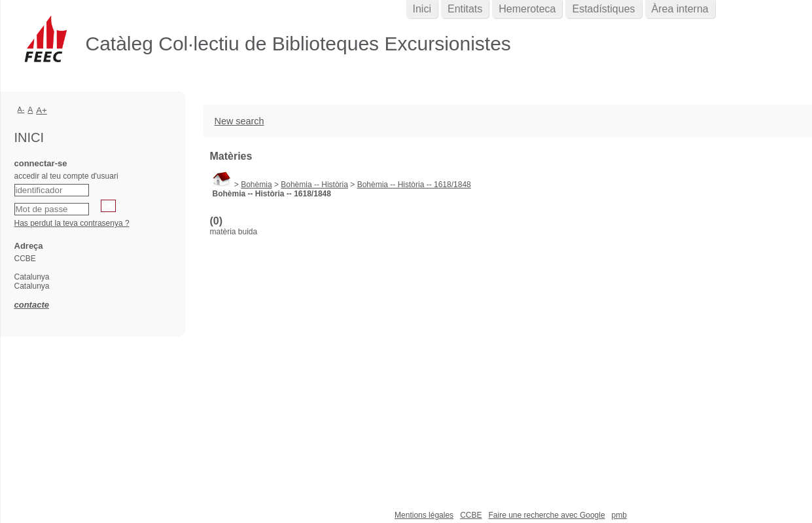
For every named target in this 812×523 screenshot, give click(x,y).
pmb (619, 515)
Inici (422, 9)
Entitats (465, 9)
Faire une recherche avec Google (546, 515)
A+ (42, 110)
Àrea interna (680, 9)
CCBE (471, 515)
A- (21, 109)
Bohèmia (256, 185)
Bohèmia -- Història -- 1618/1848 (414, 185)
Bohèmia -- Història (314, 185)
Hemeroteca (527, 9)
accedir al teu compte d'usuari (66, 176)
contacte (32, 305)
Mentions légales (424, 515)
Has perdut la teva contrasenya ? (72, 223)
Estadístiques (603, 9)
